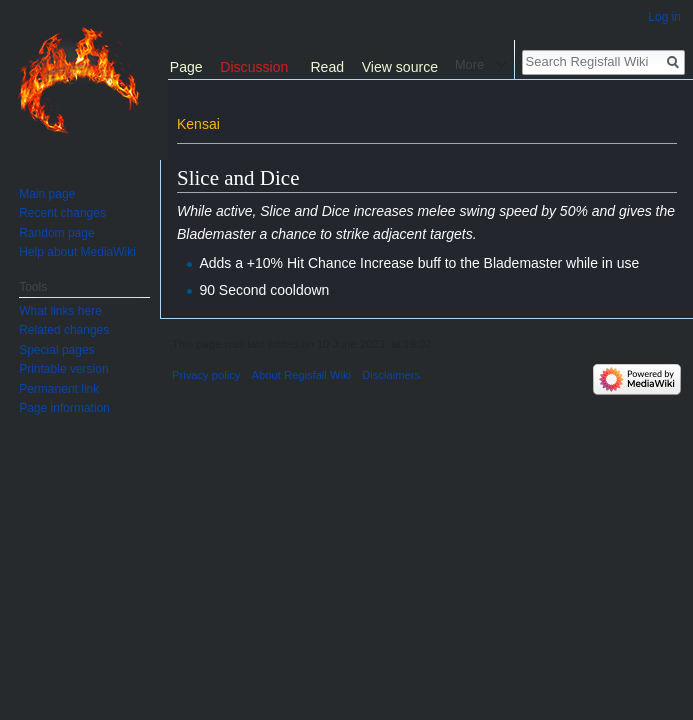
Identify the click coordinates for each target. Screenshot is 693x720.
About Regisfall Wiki (301, 375)
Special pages (56, 350)
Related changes (64, 330)
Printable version (63, 369)
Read (327, 67)
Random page (56, 233)
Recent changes (62, 213)
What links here (60, 311)
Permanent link (59, 389)
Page (186, 67)
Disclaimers (391, 375)
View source (400, 67)
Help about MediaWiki (77, 252)
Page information (64, 408)
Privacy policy (206, 375)
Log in (664, 17)
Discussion (254, 67)
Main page (47, 194)
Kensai (198, 124)
